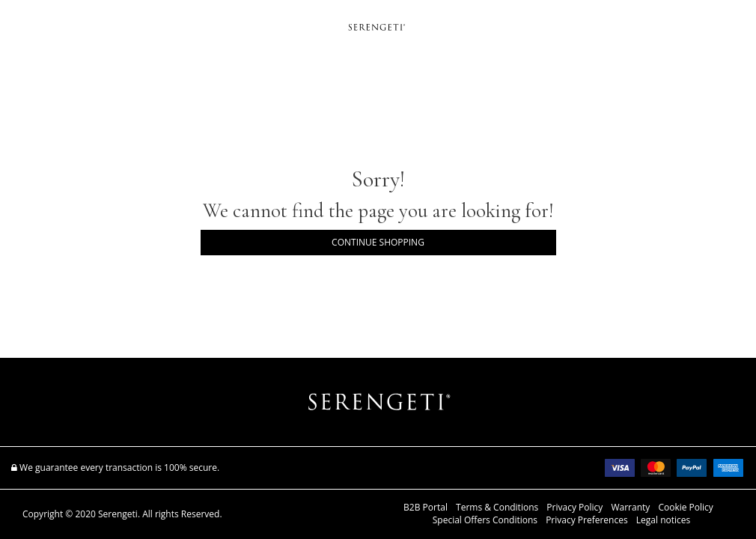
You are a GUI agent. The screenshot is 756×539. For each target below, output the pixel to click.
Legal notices (663, 520)
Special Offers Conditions (485, 520)
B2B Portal (426, 508)
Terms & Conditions (497, 508)
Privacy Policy (574, 508)
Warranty (630, 508)
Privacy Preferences (587, 520)
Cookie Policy (685, 508)
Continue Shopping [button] (378, 242)
